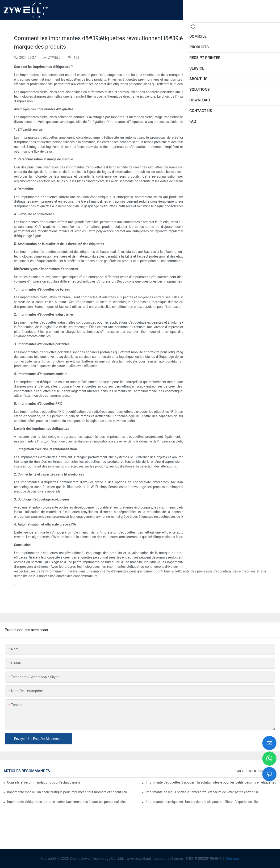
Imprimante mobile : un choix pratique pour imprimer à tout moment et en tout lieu (67, 792)
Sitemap (232, 859)
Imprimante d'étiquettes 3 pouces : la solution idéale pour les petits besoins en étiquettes (211, 782)
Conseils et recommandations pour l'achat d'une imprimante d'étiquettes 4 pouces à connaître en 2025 (44, 782)
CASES (240, 771)
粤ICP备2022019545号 (204, 859)
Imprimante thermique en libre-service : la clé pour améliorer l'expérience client (203, 802)
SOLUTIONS (257, 771)
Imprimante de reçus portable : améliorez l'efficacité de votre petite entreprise (202, 792)
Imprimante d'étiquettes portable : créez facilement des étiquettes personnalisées (67, 802)
